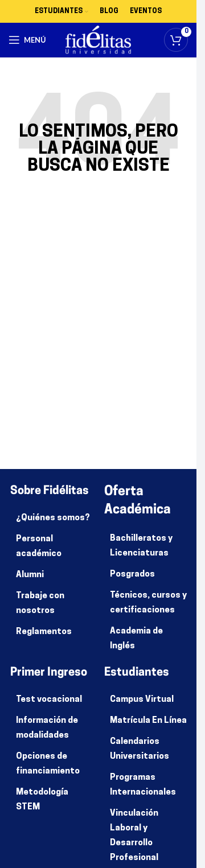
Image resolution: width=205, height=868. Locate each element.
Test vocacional (49, 700)
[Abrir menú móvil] (27, 40)
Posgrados (132, 575)
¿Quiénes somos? (53, 518)
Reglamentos (44, 632)
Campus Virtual (142, 700)
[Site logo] (98, 40)
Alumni (30, 575)
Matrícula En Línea (148, 721)
